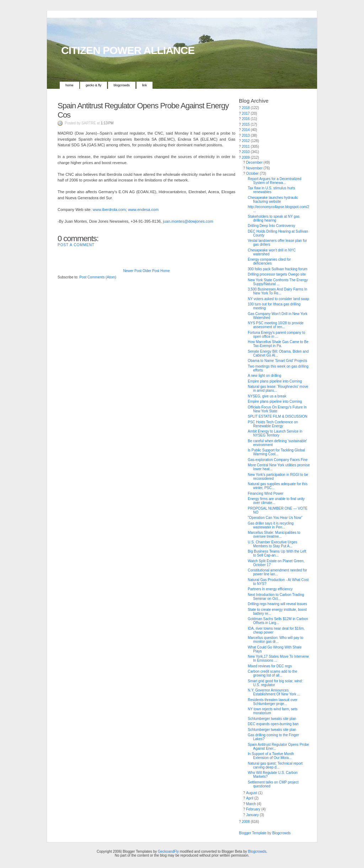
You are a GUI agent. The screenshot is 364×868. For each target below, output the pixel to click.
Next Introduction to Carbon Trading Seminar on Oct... (276, 597)
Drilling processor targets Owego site (277, 274)
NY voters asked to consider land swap (279, 299)
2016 (246, 119)
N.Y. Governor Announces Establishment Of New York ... (274, 692)
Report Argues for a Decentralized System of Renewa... (275, 181)
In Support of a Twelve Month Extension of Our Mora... (271, 756)
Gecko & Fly (93, 85)
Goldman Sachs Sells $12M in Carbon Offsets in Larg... (278, 621)
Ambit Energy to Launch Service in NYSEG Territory (275, 433)
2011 (246, 147)
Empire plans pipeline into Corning (275, 381)
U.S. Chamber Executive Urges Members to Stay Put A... (272, 544)
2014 (246, 130)
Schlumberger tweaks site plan (272, 719)
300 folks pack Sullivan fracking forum (278, 269)
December (254, 162)
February (253, 809)
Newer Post (132, 271)
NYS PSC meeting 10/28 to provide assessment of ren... (276, 325)
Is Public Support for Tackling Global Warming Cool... (276, 452)
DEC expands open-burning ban (273, 724)
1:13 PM (107, 123)
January (252, 815)
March (251, 804)
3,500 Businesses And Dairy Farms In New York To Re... (277, 291)
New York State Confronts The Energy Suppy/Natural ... (278, 282)
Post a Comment (76, 245)
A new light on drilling (264, 376)
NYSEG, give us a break (267, 396)
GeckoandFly (168, 851)
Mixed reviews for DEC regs (270, 666)
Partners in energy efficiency (270, 589)
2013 (246, 135)
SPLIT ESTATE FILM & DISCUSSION (278, 416)
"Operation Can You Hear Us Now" (275, 518)
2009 (246, 158)
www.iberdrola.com (109, 210)
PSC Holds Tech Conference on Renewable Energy (273, 424)
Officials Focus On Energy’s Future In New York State (277, 409)
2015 (246, 124)
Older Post (151, 271)
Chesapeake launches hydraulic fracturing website (273, 200)
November (254, 168)
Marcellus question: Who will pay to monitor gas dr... (275, 640)
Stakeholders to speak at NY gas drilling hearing (274, 218)
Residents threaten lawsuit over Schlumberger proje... (273, 702)
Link (145, 85)
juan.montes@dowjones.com (188, 221)
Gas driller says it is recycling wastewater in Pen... (271, 525)
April (250, 798)
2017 (246, 113)
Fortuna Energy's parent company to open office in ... (276, 335)
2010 (246, 152)
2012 (246, 141)
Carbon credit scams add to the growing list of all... (272, 673)
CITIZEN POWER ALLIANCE (128, 50)
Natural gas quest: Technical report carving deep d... (275, 765)
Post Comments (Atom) (98, 277)
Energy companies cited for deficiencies (269, 261)
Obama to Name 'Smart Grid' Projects (277, 361)
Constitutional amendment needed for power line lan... (277, 572)
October (252, 173)
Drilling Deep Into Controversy (271, 226)
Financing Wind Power (266, 493)
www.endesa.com (143, 210)
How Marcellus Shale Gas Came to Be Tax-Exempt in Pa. (278, 344)
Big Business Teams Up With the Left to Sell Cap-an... (277, 553)
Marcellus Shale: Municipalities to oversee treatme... (274, 535)
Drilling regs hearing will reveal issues (277, 604)
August (251, 793)
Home (69, 85)
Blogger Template (253, 833)
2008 (246, 822)
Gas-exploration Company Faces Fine (278, 460)
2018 (246, 108)
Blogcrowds (122, 85)
